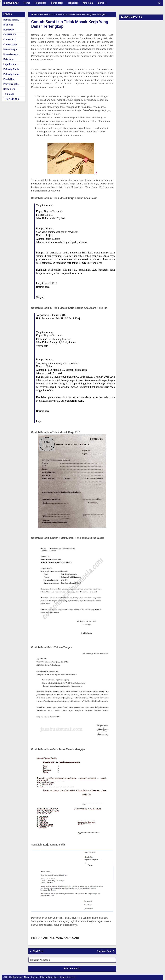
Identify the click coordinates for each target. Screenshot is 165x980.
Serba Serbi (9, 89)
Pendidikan (41, 3)
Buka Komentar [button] (72, 968)
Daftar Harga (10, 49)
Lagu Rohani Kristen (14, 64)
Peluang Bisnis (11, 69)
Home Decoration (13, 54)
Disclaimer (53, 977)
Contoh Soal (10, 39)
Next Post (38, 951)
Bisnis (103, 3)
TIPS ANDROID (11, 99)
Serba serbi (57, 3)
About (27, 977)
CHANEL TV (10, 35)
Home (27, 3)
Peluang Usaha (11, 74)
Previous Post (104, 951)
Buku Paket (9, 30)
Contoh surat (10, 44)
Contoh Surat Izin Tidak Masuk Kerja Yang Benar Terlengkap (70, 24)
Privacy (44, 977)
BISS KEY (8, 25)
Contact (35, 977)
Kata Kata (88, 3)
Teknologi (73, 3)
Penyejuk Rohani (12, 84)
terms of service (68, 977)
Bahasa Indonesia (13, 20)
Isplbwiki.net (11, 3)
